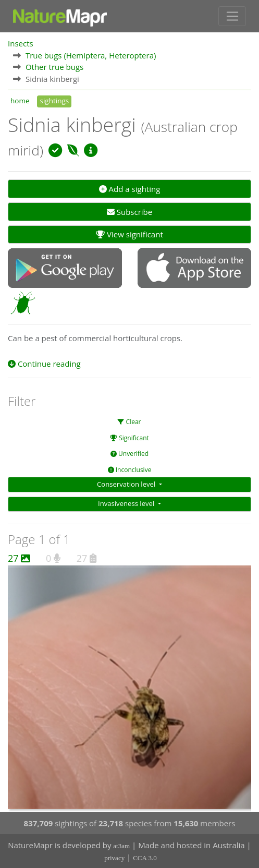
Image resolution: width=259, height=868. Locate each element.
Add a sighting (130, 189)
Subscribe (129, 212)
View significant (129, 234)
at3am (121, 846)
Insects (21, 43)
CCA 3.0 (145, 858)
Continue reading (44, 364)
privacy (114, 858)
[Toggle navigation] (232, 16)
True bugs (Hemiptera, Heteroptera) (91, 55)
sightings (54, 101)
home (20, 101)
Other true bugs (54, 67)
